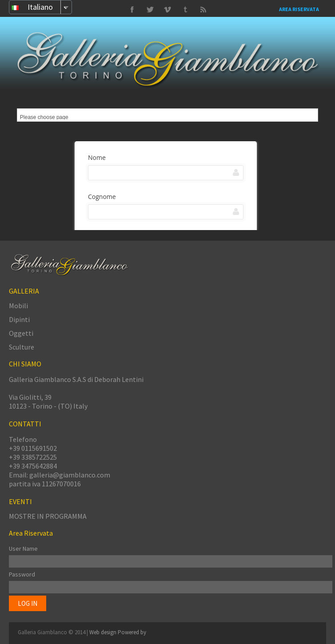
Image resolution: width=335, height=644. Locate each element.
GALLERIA (24, 291)
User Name (23, 549)
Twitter (185, 10)
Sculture (22, 347)
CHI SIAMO (25, 364)
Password (22, 574)
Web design (104, 632)
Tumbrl (167, 10)
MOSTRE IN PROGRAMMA (48, 516)
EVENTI (20, 501)
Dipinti (19, 319)
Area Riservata (299, 9)
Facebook (132, 10)
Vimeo (150, 10)
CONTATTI (25, 424)
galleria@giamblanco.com (70, 475)
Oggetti (21, 333)
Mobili (18, 306)
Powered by (132, 632)
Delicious (203, 10)
